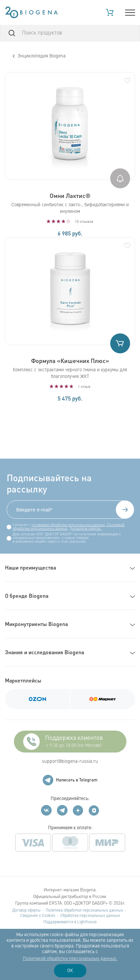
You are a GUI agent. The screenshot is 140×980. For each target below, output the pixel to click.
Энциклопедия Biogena (39, 56)
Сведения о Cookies (38, 916)
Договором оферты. (86, 529)
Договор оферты (26, 911)
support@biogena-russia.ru (70, 761)
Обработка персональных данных (90, 916)
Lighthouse (87, 922)
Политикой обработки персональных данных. (70, 959)
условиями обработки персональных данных (68, 525)
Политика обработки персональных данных (84, 911)
